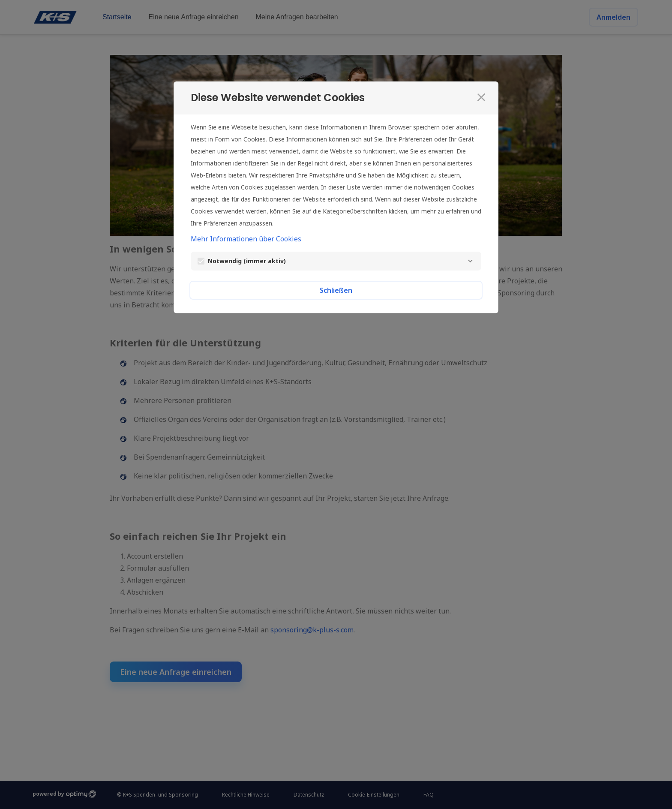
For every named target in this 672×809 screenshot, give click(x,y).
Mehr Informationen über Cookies (246, 239)
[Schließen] (481, 97)
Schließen (336, 290)
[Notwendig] (470, 261)
